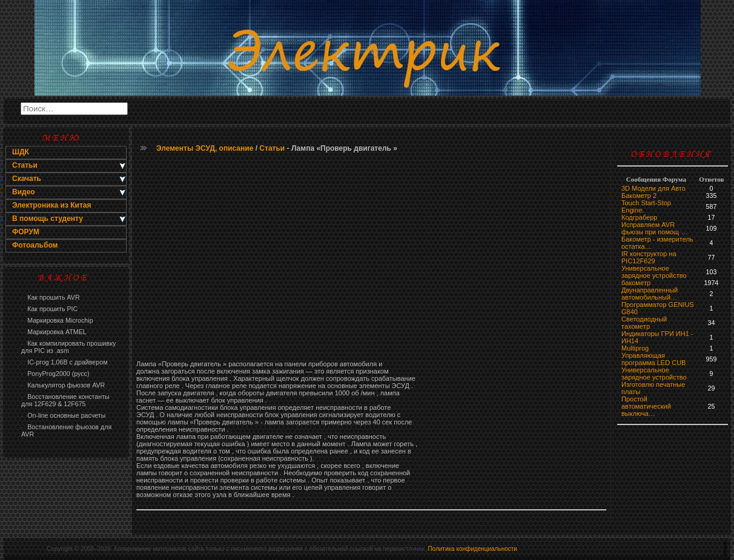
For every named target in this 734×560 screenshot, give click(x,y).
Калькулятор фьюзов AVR (63, 385)
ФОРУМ (26, 232)
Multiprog (635, 348)
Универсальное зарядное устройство (654, 272)
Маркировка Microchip (57, 320)
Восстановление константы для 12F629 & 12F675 (65, 400)
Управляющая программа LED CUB (653, 359)
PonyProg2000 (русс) (55, 374)
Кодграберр (639, 217)
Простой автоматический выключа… (646, 406)
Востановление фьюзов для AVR (66, 430)
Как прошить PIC (49, 309)
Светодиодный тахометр (644, 323)
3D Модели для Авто (653, 188)
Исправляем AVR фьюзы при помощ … (654, 228)
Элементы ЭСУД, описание (205, 148)
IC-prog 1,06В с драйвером (64, 362)
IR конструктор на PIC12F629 (649, 257)
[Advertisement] (371, 257)
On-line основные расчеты (63, 415)
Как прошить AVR (51, 297)
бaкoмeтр (636, 283)
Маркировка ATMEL (54, 332)
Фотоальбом (35, 245)
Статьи (272, 148)
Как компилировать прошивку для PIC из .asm (68, 347)
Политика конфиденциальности (472, 549)
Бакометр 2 (639, 196)
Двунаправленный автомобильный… (650, 294)
